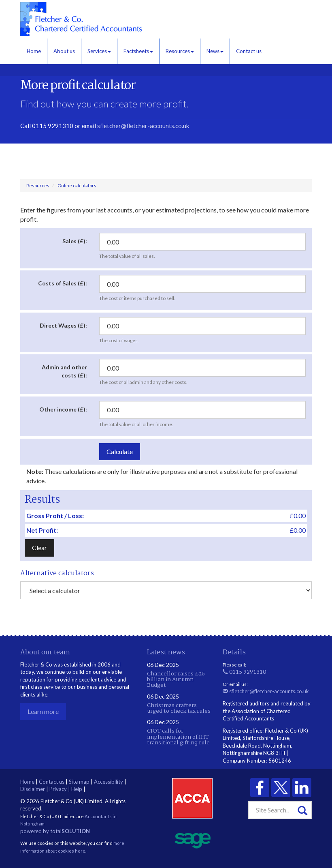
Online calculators (77, 185)
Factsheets (138, 51)
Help (77, 789)
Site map (79, 782)
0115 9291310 (244, 672)
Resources (180, 51)
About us (64, 51)
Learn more (43, 711)
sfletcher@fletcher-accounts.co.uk (143, 126)
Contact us (249, 51)
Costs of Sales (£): (63, 283)
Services (99, 51)
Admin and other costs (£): (64, 371)
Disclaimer (33, 789)
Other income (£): (63, 409)
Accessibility (109, 782)
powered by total (55, 831)
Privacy (58, 789)
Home (34, 51)
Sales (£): (75, 241)
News (215, 51)
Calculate (120, 451)
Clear (39, 548)
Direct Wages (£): (63, 325)
